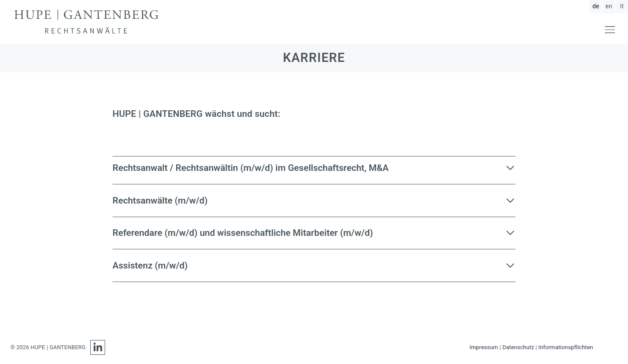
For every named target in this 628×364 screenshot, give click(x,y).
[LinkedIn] (96, 347)
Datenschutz (518, 347)
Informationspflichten (566, 347)
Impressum (484, 347)
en (609, 6)
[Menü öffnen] (610, 30)
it (622, 6)
